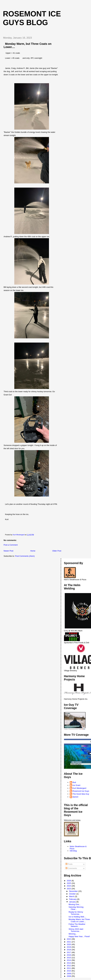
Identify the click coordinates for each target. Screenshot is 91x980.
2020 (69, 944)
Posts (69, 864)
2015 (69, 958)
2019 (69, 947)
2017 (69, 952)
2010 (69, 971)
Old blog (73, 851)
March (72, 896)
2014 (69, 960)
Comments (71, 868)
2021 (69, 942)
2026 (69, 881)
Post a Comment (11, 545)
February (73, 899)
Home (33, 551)
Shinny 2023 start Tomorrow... (76, 930)
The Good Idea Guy (81, 794)
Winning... (73, 934)
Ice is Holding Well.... (77, 917)
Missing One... (75, 904)
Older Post (57, 551)
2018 (69, 950)
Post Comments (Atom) (25, 556)
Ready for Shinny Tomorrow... (76, 913)
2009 (69, 974)
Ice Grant (76, 785)
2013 (69, 963)
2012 (69, 966)
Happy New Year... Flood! (79, 936)
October (73, 894)
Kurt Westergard (79, 788)
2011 (69, 968)
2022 (69, 939)
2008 (69, 976)
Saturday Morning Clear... (76, 908)
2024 (69, 886)
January (73, 902)
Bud (74, 782)
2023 (69, 889)
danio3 (75, 797)
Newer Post (8, 551)
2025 (69, 883)
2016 (69, 955)
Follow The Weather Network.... (77, 925)
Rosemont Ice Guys (81, 791)
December (74, 891)
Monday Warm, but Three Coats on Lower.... (79, 920)
